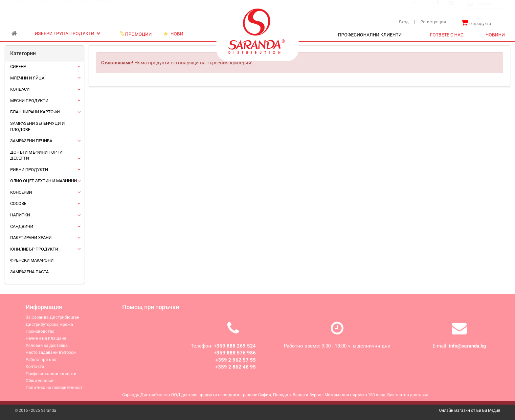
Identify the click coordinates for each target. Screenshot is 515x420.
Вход (404, 22)
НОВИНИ (495, 35)
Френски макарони (32, 260)
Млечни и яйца (27, 78)
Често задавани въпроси (51, 355)
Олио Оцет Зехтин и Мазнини (44, 181)
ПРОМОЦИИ (136, 34)
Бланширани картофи (35, 112)
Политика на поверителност (54, 390)
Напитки (20, 215)
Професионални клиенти (51, 376)
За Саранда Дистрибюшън (37, 6)
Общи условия (40, 383)
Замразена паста (29, 272)
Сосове (18, 203)
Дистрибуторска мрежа (88, 6)
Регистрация (430, 22)
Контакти (155, 6)
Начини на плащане (46, 341)
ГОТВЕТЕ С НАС (447, 35)
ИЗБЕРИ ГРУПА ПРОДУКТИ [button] (67, 33)
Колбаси (20, 89)
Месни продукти (29, 101)
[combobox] (486, 11)
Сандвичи (22, 226)
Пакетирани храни (31, 238)
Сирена (18, 66)
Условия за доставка (47, 348)
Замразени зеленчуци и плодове (37, 126)
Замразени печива (31, 141)
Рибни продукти (29, 170)
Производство (128, 6)
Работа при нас (41, 362)
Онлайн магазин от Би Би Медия (470, 410)
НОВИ (173, 34)
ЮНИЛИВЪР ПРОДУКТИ (34, 249)
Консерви (21, 192)
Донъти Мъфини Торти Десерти (36, 155)
